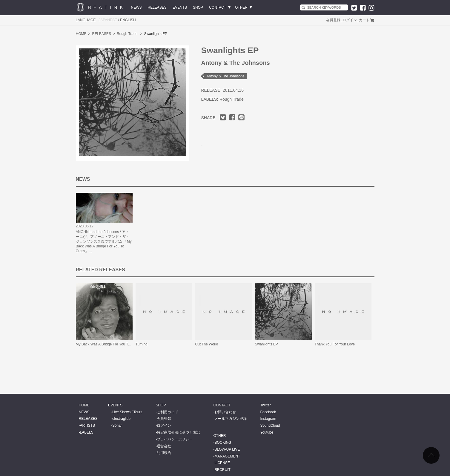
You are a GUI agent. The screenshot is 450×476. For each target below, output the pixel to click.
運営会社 (164, 446)
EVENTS (180, 7)
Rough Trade (127, 34)
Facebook (268, 412)
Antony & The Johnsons (226, 76)
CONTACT (218, 7)
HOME (81, 34)
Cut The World (207, 344)
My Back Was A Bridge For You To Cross (108, 344)
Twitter (265, 405)
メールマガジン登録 (231, 419)
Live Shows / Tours (127, 412)
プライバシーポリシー (175, 439)
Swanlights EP (267, 344)
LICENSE (222, 463)
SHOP (198, 7)
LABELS (87, 432)
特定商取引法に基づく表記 (178, 432)
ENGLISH (128, 20)
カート (364, 20)
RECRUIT (222, 470)
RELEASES (157, 7)
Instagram (268, 419)
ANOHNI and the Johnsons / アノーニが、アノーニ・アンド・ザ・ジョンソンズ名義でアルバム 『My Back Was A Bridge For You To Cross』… (104, 241)
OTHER (241, 7)
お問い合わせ (225, 412)
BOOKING (223, 443)
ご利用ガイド (168, 412)
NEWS (136, 7)
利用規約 (164, 453)
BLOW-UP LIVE (227, 449)
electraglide (121, 419)
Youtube (267, 432)
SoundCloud (270, 426)
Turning (142, 344)
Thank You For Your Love (335, 344)
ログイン (350, 20)
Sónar (117, 426)
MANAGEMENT (227, 456)
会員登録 (333, 20)
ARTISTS (87, 426)
